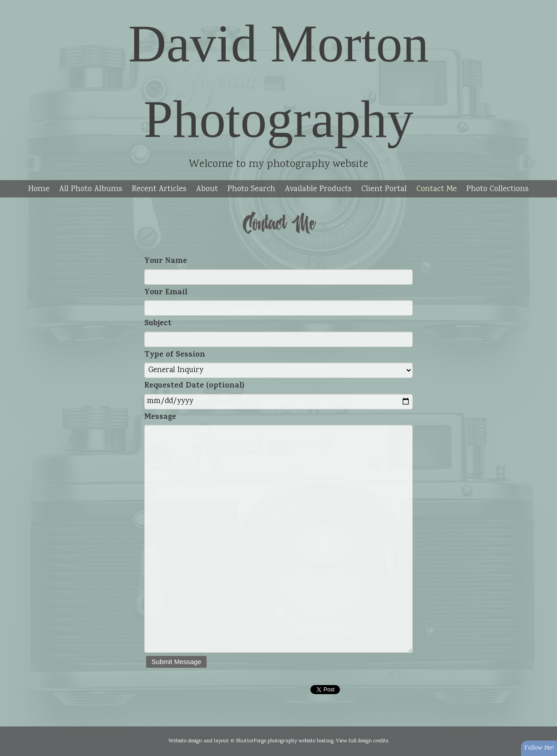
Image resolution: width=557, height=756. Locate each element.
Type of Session (175, 355)
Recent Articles (159, 189)
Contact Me (437, 189)
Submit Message (176, 662)
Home (39, 189)
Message (160, 418)
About (207, 189)
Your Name (166, 262)
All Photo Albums (91, 189)
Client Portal (384, 189)
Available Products (318, 189)
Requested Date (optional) (194, 386)
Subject (158, 324)
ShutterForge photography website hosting (285, 741)
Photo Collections (498, 189)
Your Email (166, 293)
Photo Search (251, 189)
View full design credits (362, 741)
